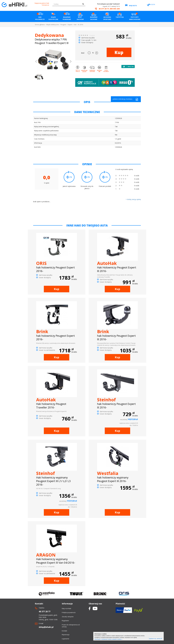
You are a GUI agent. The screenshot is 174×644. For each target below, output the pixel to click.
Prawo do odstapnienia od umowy (71, 626)
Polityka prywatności (69, 612)
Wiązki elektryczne (53, 25)
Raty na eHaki (66, 608)
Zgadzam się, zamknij (155, 639)
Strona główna (40, 25)
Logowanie (65, 639)
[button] (36, 62)
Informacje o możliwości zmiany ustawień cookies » (108, 639)
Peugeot (63, 25)
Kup (119, 52)
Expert (70, 25)
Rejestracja (66, 635)
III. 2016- (81, 25)
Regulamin (65, 621)
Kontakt (64, 631)
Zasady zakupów (68, 617)
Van (75, 25)
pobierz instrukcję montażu (125, 99)
